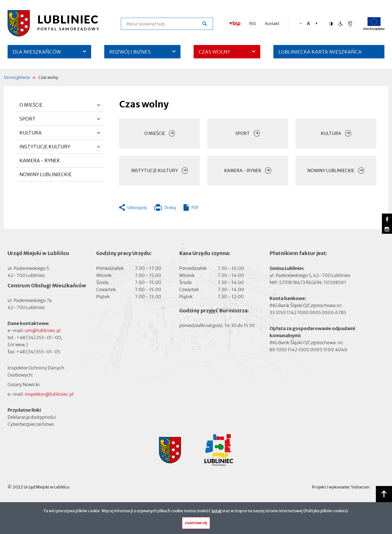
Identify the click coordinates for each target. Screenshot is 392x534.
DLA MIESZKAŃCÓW (37, 52)
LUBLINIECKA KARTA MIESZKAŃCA (320, 53)
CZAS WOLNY (214, 52)
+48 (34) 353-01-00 (39, 338)
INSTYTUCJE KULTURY (45, 149)
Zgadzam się (196, 524)
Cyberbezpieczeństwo (31, 424)
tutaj (216, 512)
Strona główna (17, 77)
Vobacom (360, 487)
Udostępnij (137, 208)
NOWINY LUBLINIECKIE (46, 174)
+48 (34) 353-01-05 (38, 352)
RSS (253, 24)
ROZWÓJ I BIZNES (130, 52)
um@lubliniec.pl (43, 330)
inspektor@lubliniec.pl (49, 394)
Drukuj (165, 209)
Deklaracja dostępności (32, 417)
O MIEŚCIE (31, 107)
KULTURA (31, 135)
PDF (195, 208)
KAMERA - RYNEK (40, 162)
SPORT (28, 121)
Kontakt (272, 24)
